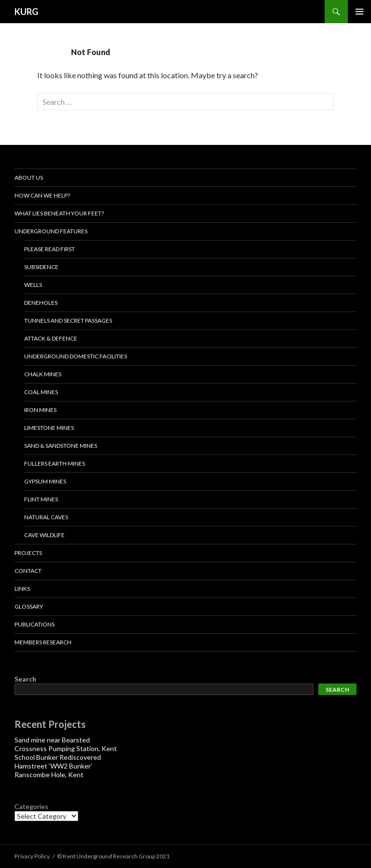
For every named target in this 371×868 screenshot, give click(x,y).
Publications (35, 624)
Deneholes (41, 303)
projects (28, 553)
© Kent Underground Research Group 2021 (113, 856)
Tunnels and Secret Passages (68, 320)
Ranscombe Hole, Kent (49, 775)
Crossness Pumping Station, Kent (66, 748)
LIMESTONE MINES (49, 428)
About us (29, 178)
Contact (28, 571)
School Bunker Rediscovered (58, 757)
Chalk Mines (43, 374)
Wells (33, 285)
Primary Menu (359, 12)
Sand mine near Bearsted (52, 740)
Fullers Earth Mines (55, 463)
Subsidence (41, 267)
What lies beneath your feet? (59, 213)
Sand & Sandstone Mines (61, 446)
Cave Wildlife (44, 535)
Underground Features (51, 231)
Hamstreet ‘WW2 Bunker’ (53, 766)
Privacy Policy (32, 856)
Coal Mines (41, 392)
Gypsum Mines (45, 481)
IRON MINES (40, 410)
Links (22, 589)
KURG (26, 12)
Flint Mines (41, 499)
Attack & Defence (51, 338)
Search (25, 679)
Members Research (43, 642)
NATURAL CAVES (46, 517)
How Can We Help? (42, 195)
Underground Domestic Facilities (76, 356)
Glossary (29, 606)
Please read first (50, 249)
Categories (31, 806)
